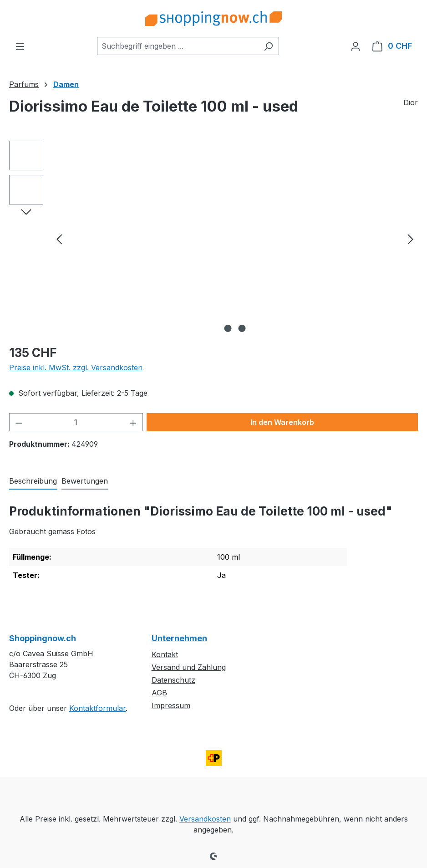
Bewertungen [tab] (85, 481)
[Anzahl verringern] (19, 422)
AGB (159, 693)
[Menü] (20, 46)
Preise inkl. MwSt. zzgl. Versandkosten (76, 368)
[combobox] (178, 46)
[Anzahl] (76, 422)
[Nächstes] (411, 239)
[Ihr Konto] (356, 46)
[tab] (33, 481)
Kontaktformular (97, 708)
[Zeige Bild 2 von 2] (242, 328)
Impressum (171, 705)
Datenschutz (173, 680)
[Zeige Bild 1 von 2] (228, 328)
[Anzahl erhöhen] (133, 422)
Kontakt (165, 654)
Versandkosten (205, 819)
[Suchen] (268, 46)
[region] (213, 239)
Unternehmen (179, 638)
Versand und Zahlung (189, 667)
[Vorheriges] (59, 239)
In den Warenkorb (282, 422)
